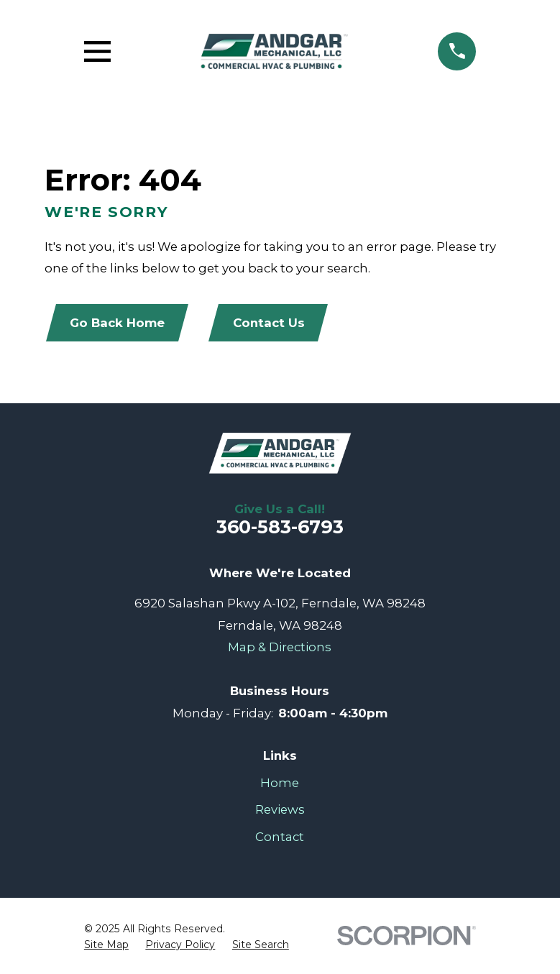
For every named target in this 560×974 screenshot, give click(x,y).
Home (280, 783)
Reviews (280, 809)
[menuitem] (106, 945)
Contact (280, 837)
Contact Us (269, 323)
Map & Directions (280, 647)
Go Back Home (117, 323)
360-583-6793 (280, 527)
